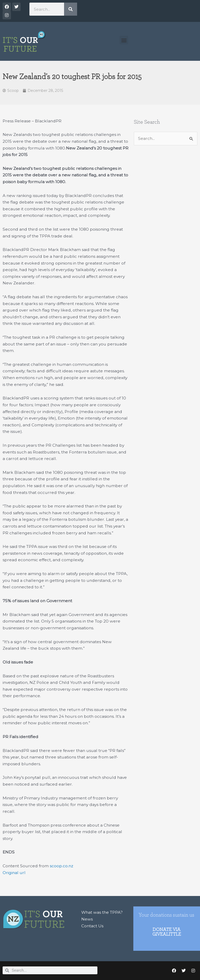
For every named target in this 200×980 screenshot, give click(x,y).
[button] (124, 40)
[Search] (71, 9)
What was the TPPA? (102, 912)
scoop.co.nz (61, 866)
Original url (14, 873)
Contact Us (92, 926)
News (87, 919)
